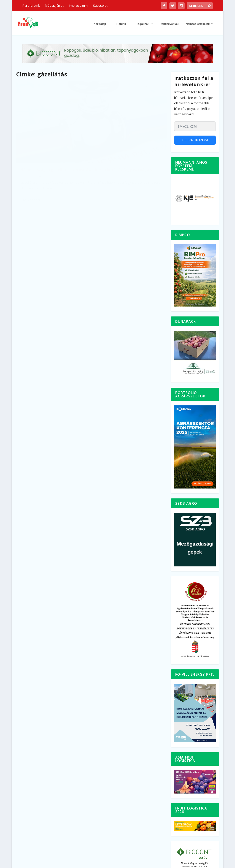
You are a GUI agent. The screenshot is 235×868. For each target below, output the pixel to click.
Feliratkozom (195, 137)
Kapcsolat (100, 5)
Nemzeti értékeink (198, 21)
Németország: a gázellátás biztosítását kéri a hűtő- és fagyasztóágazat (46, 132)
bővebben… (33, 172)
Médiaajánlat (54, 5)
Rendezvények (169, 21)
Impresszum (78, 5)
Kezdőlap (100, 21)
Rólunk (121, 21)
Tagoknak (143, 21)
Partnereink (31, 5)
